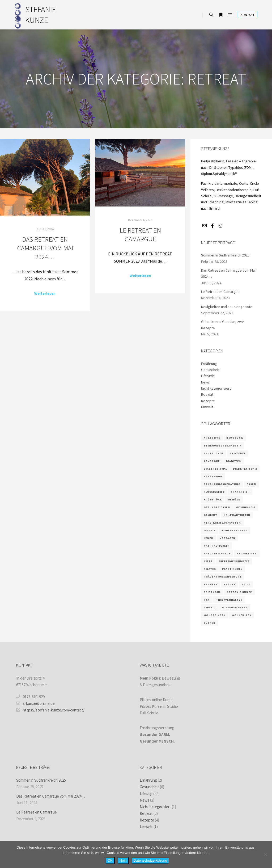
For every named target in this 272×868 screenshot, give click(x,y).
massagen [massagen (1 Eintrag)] (227, 538)
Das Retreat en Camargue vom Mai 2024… (45, 248)
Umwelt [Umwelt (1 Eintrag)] (210, 607)
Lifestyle (208, 376)
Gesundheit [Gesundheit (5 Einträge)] (246, 507)
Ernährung (209, 364)
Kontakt (248, 15)
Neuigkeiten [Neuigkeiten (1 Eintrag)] (247, 553)
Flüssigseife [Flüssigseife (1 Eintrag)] (214, 492)
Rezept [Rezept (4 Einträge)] (230, 584)
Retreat (207, 394)
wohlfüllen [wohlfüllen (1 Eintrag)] (242, 615)
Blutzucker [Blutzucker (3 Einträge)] (214, 453)
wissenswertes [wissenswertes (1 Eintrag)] (235, 607)
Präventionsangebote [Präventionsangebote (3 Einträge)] (223, 577)
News (205, 382)
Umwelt (207, 407)
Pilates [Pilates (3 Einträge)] (210, 569)
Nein (123, 860)
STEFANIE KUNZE (41, 15)
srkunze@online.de (35, 703)
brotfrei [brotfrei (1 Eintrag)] (237, 453)
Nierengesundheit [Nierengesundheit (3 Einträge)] (234, 561)
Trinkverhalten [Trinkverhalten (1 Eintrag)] (229, 600)
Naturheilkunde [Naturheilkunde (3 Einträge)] (217, 553)
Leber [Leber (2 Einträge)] (209, 538)
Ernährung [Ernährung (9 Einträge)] (213, 476)
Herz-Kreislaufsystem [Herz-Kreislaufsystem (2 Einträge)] (222, 523)
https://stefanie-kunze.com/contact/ (50, 710)
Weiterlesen (45, 293)
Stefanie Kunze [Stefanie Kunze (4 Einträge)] (239, 592)
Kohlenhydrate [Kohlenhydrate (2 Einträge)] (235, 530)
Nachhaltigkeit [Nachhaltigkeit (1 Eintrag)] (216, 546)
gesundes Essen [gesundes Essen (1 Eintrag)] (217, 507)
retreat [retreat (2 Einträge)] (211, 584)
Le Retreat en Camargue (140, 235)
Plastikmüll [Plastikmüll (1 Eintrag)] (232, 569)
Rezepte (208, 401)
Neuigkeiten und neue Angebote (227, 307)
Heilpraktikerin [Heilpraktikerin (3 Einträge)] (237, 515)
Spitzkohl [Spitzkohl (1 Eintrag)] (212, 592)
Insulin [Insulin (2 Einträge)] (210, 530)
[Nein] (265, 854)
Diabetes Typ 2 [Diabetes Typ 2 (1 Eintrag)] (245, 469)
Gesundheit (210, 370)
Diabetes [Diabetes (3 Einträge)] (233, 461)
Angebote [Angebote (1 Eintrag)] (212, 438)
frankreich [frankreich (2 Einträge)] (240, 492)
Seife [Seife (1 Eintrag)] (246, 584)
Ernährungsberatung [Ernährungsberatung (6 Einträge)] (222, 484)
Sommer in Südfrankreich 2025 (225, 255)
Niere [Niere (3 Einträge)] (208, 561)
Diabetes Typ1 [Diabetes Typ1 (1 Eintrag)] (215, 469)
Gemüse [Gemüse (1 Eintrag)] (234, 500)
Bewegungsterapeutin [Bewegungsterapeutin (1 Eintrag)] (223, 446)
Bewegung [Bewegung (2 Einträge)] (235, 438)
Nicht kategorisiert (216, 388)
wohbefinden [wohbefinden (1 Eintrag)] (215, 615)
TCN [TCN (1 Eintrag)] (207, 600)
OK (110, 860)
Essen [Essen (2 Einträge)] (251, 484)
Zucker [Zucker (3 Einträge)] (210, 623)
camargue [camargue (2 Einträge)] (212, 461)
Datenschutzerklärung (150, 860)
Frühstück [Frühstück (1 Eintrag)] (213, 500)
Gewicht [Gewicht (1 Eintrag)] (211, 515)
